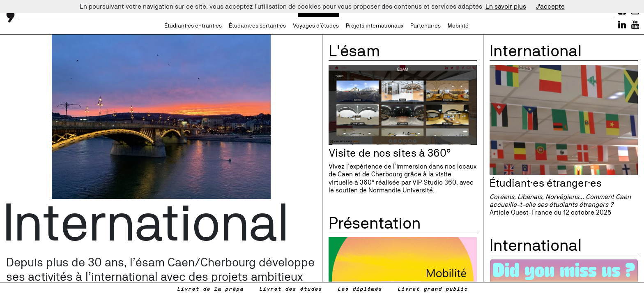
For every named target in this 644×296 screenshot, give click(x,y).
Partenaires (425, 25)
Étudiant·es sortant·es (257, 25)
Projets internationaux (375, 25)
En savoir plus (506, 6)
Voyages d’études (316, 25)
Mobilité (458, 25)
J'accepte (550, 6)
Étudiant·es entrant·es (193, 25)
